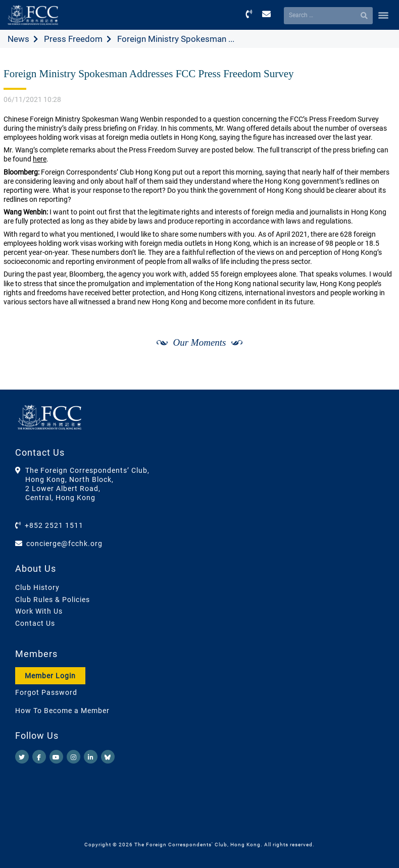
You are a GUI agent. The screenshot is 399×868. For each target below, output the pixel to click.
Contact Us (35, 623)
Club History (37, 587)
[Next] (377, 378)
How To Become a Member (62, 711)
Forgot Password (46, 692)
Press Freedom (73, 39)
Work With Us (39, 611)
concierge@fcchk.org (64, 544)
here (40, 159)
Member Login (50, 676)
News (18, 39)
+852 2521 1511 (54, 525)
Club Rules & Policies (53, 600)
